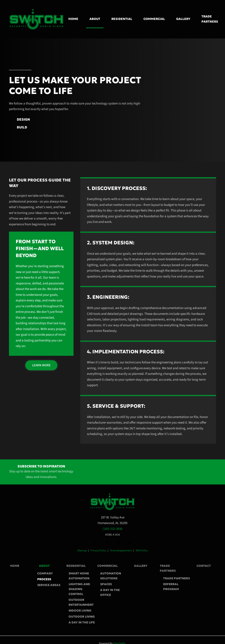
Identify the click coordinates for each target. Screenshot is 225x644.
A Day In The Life (82, 622)
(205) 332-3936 (112, 529)
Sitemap (82, 551)
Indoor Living (80, 611)
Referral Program (171, 587)
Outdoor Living (82, 617)
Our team (50, 278)
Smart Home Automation (79, 576)
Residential (78, 566)
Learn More (41, 365)
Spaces (106, 584)
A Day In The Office (110, 592)
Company (45, 573)
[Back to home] (37, 19)
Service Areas (49, 585)
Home (73, 19)
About (46, 566)
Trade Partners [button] (210, 19)
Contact (204, 566)
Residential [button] (122, 19)
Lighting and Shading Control (79, 589)
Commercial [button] (154, 19)
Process (44, 579)
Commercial (109, 566)
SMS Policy (142, 551)
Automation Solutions (111, 576)
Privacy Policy (98, 551)
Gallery (183, 19)
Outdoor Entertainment (81, 602)
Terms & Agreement (121, 551)
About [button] (95, 19)
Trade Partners (176, 578)
